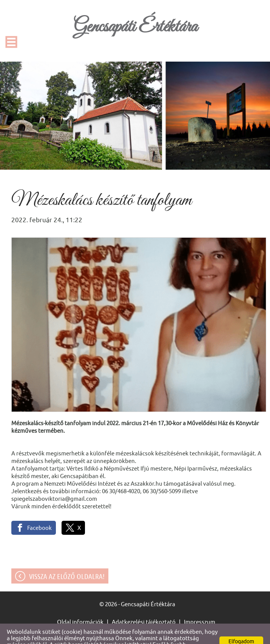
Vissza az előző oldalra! (67, 561)
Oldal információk (80, 607)
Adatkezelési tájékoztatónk (112, 636)
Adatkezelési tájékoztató (144, 607)
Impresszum (200, 607)
